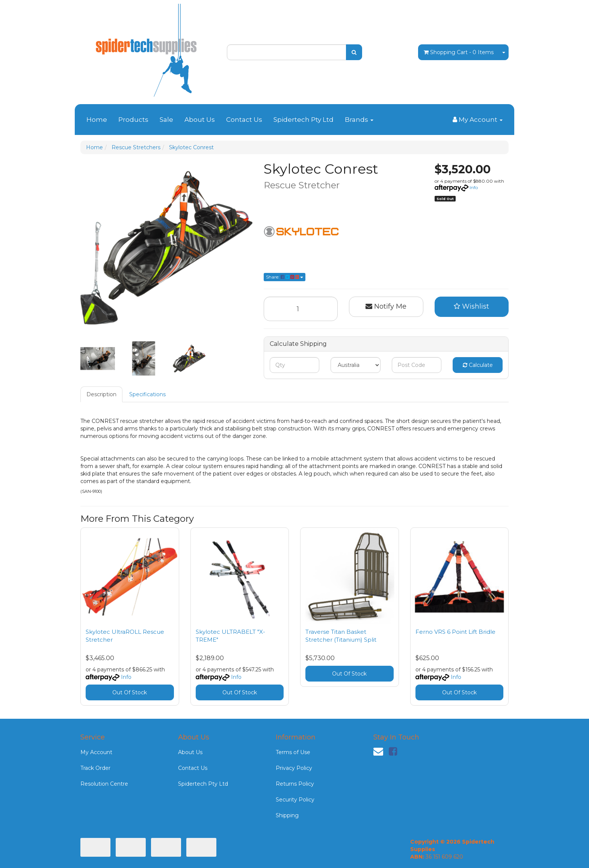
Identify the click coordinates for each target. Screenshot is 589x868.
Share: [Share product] (285, 277)
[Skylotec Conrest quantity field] (301, 309)
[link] (393, 751)
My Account (96, 752)
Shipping (287, 815)
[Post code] (417, 365)
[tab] (102, 394)
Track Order (95, 768)
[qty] (295, 365)
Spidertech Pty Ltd (304, 120)
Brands (359, 120)
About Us (200, 120)
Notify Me (386, 306)
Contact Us (244, 120)
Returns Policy (295, 784)
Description (101, 394)
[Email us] (378, 751)
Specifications (147, 394)
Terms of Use (293, 752)
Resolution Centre (104, 784)
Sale (166, 120)
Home (97, 120)
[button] (472, 307)
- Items (459, 52)
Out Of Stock (130, 692)
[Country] (356, 365)
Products (133, 120)
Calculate (478, 365)
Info (474, 187)
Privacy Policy (294, 768)
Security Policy (295, 800)
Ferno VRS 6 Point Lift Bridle (455, 632)
